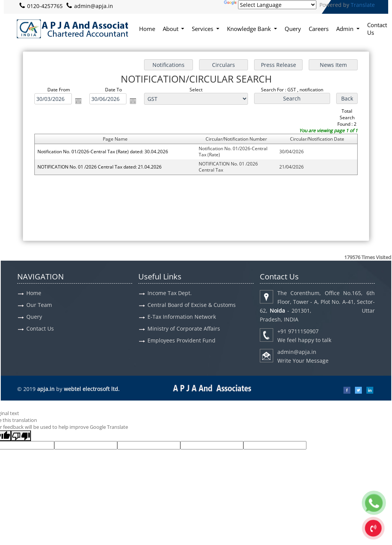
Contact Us (377, 29)
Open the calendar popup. (78, 101)
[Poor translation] (21, 436)
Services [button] (203, 29)
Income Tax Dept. (170, 293)
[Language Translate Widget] (277, 5)
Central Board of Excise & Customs (192, 305)
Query (293, 29)
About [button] (171, 29)
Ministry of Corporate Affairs (184, 328)
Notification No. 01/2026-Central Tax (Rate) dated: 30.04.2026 (103, 152)
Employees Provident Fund (181, 340)
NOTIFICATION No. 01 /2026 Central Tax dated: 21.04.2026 (100, 167)
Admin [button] (346, 29)
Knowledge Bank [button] (250, 29)
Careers (319, 29)
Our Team (39, 305)
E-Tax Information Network (182, 317)
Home (147, 29)
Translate (363, 5)
